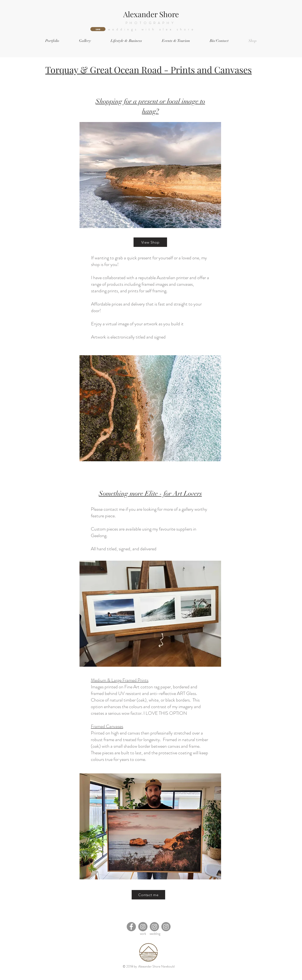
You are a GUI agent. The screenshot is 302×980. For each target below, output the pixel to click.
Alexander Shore (151, 14)
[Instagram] (143, 927)
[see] (98, 29)
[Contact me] (148, 895)
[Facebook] (131, 927)
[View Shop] (150, 242)
